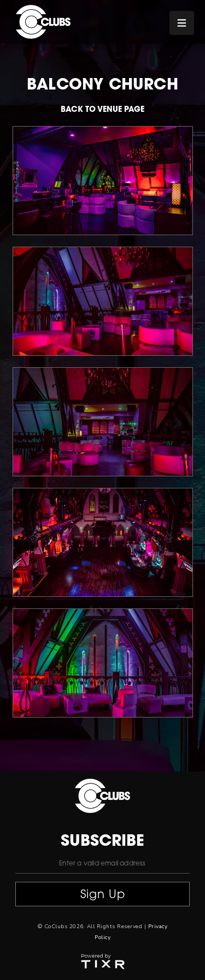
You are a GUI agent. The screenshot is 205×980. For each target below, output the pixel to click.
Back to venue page (102, 110)
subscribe (102, 842)
